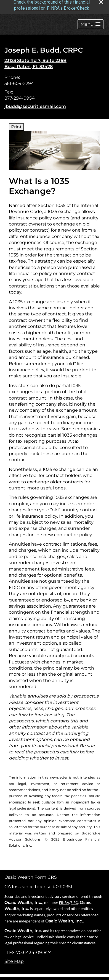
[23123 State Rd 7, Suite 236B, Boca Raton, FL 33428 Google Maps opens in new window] (35, 61)
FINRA (64, 900)
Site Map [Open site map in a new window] (14, 959)
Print (16, 124)
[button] (91, 21)
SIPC (74, 900)
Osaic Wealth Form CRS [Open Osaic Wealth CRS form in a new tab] (31, 874)
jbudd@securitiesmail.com (35, 104)
